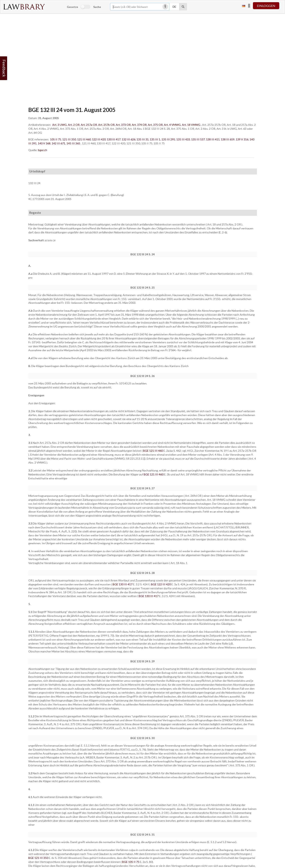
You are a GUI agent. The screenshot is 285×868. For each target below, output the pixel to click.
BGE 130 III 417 (123, 584)
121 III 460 (84, 139)
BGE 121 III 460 (153, 451)
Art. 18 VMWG (191, 125)
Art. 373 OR (123, 125)
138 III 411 (213, 139)
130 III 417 (114, 139)
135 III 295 (168, 139)
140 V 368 (44, 143)
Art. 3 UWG (59, 125)
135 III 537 (198, 139)
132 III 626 (129, 139)
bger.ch (43, 150)
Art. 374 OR (139, 125)
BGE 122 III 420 (161, 584)
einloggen (266, 6)
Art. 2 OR (74, 125)
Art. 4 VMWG (172, 125)
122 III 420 (99, 139)
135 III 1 (155, 139)
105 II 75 (56, 139)
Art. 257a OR (89, 125)
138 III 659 (228, 139)
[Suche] (183, 7)
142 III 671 (58, 143)
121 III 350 (69, 139)
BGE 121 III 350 (38, 858)
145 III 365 (73, 143)
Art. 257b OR (106, 125)
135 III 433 (183, 139)
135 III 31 (143, 139)
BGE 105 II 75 (131, 862)
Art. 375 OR (155, 125)
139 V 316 (242, 139)
